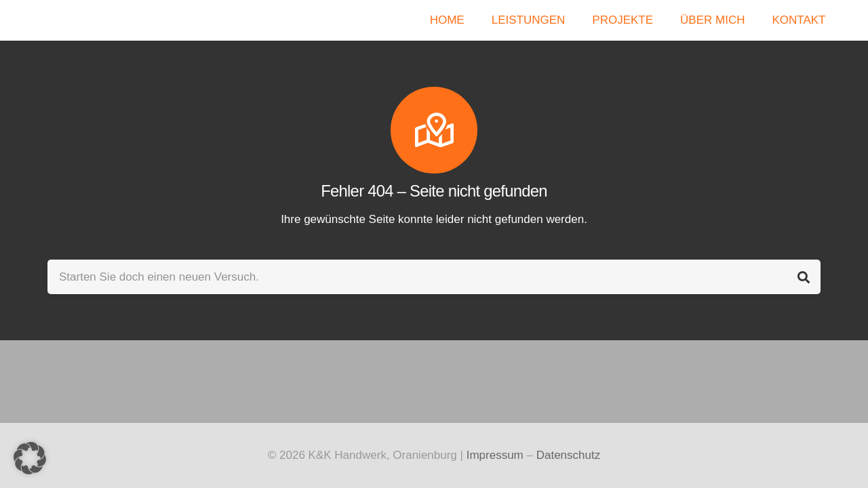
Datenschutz (569, 455)
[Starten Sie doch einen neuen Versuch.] (434, 277)
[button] (30, 458)
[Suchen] (803, 277)
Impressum (495, 455)
